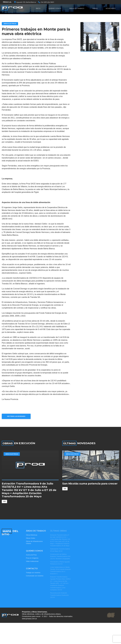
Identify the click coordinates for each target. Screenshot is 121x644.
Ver (5, 505)
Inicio (38, 9)
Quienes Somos (55, 9)
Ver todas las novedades (17, 417)
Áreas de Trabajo (77, 9)
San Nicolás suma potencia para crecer (90, 487)
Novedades (110, 9)
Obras (95, 9)
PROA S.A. (7, 2)
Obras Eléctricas (11, 24)
